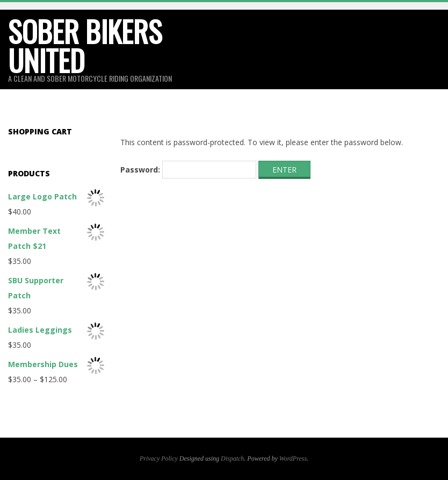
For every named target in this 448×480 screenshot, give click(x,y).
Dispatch (232, 458)
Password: (188, 170)
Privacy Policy (159, 458)
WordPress (293, 458)
